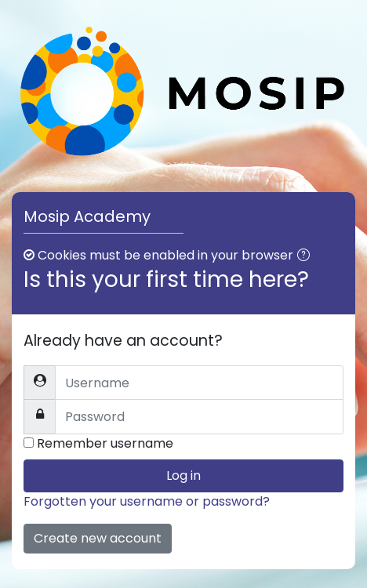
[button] (307, 256)
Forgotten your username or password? (147, 501)
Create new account (98, 538)
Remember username (105, 443)
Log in (183, 475)
